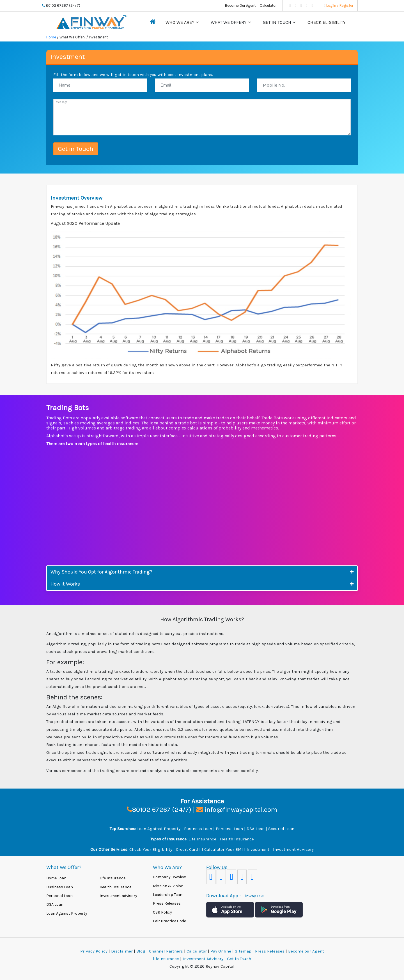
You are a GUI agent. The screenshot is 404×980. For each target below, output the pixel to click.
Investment (258, 849)
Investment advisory (118, 896)
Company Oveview (169, 877)
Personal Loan (229, 829)
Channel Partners (167, 951)
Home (51, 37)
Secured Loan (281, 829)
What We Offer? (229, 22)
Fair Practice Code (169, 921)
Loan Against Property (159, 829)
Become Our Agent (240, 5)
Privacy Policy (94, 951)
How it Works (65, 584)
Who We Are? (180, 22)
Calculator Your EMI (224, 849)
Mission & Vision (168, 886)
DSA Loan (256, 829)
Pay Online (221, 951)
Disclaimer (122, 951)
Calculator (268, 5)
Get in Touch (277, 22)
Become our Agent (306, 951)
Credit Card (187, 849)
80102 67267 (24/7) (61, 5)
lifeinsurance (167, 959)
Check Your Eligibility (151, 849)
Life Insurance (202, 839)
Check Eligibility (327, 22)
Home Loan (56, 878)
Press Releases (167, 903)
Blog (141, 951)
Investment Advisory (293, 849)
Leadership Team (168, 895)
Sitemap (244, 951)
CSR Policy (162, 912)
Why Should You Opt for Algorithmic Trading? (101, 572)
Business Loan (198, 829)
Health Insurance (237, 839)
